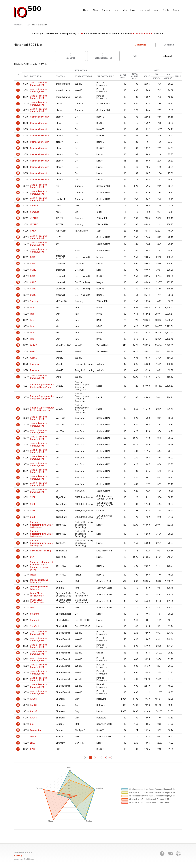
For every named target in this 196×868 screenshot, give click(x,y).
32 (18, 282)
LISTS (28, 25)
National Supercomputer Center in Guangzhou (42, 397)
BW (156, 74)
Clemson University (39, 117)
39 (18, 326)
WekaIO (34, 345)
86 (18, 659)
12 (18, 154)
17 (18, 186)
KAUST (34, 699)
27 (18, 250)
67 (18, 525)
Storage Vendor (83, 76)
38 (18, 320)
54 (18, 438)
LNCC (33, 743)
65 (18, 510)
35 (18, 301)
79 (18, 614)
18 (18, 192)
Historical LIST (42, 25)
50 (18, 409)
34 (18, 295)
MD (168, 74)
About (96, 10)
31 (18, 276)
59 (18, 471)
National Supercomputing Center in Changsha (42, 525)
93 (18, 705)
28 (18, 257)
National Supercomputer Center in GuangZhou (42, 386)
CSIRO (33, 257)
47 (18, 377)
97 (18, 730)
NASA (33, 231)
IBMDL (33, 737)
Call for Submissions (142, 34)
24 (18, 231)
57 (18, 458)
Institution (36, 76)
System (60, 76)
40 (18, 332)
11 (18, 148)
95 (18, 718)
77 (18, 601)
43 (18, 351)
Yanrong (34, 301)
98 (18, 736)
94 (18, 711)
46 (18, 370)
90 (18, 686)
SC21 (34, 25)
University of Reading (40, 551)
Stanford (35, 614)
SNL (32, 724)
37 (18, 314)
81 (18, 626)
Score (147, 76)
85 (18, 653)
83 (18, 639)
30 (18, 270)
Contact (177, 10)
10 (18, 142)
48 (18, 386)
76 (18, 594)
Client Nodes (123, 76)
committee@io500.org (24, 859)
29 (18, 263)
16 (18, 179)
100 (18, 749)
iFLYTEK (34, 218)
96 (18, 724)
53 (18, 431)
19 (18, 199)
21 (18, 212)
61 (18, 484)
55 (18, 444)
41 (18, 339)
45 (18, 364)
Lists (116, 10)
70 (18, 551)
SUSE (33, 497)
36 (18, 307)
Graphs (166, 10)
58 (18, 464)
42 (18, 345)
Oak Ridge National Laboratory (39, 581)
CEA (32, 557)
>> (110, 757)
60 (18, 477)
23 (18, 224)
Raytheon (35, 364)
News (156, 10)
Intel (32, 308)
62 (18, 491)
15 (18, 173)
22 (18, 218)
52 (18, 425)
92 (18, 699)
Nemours (35, 206)
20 (18, 206)
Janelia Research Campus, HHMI (39, 84)
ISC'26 (80, 34)
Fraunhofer (36, 730)
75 (18, 588)
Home (86, 10)
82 (18, 633)
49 (18, 397)
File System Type (105, 76)
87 (18, 666)
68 (18, 534)
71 (18, 557)
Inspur (33, 575)
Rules (133, 10)
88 (18, 672)
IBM (32, 608)
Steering (106, 10)
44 (18, 358)
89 (18, 679)
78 (18, 607)
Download (169, 45)
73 (18, 575)
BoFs (124, 10)
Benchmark (145, 10)
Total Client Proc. (135, 76)
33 (18, 289)
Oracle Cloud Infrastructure (37, 594)
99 (18, 743)
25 (18, 237)
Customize (140, 45)
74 (18, 581)
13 (18, 161)
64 (18, 504)
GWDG (33, 749)
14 (18, 167)
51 (18, 418)
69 (18, 543)
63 (18, 497)
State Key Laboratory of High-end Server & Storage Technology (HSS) (42, 566)
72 (18, 566)
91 (18, 692)
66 (18, 517)
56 (18, 451)
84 (18, 646)
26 (18, 244)
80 (18, 620)
